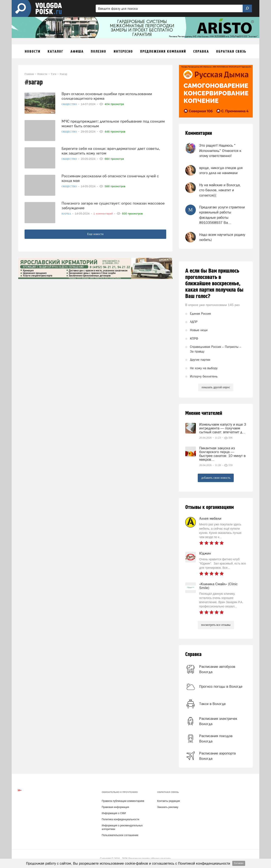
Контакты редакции (168, 801)
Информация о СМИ (114, 813)
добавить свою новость (216, 478)
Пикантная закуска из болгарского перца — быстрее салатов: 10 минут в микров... (222, 454)
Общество (70, 104)
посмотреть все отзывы (216, 625)
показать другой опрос (216, 387)
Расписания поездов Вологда (216, 738)
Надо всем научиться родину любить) (222, 237)
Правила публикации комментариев (123, 801)
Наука (67, 214)
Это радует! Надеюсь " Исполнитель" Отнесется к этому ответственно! (220, 151)
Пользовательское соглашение (120, 835)
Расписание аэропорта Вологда (217, 756)
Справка (193, 654)
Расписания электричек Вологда (218, 721)
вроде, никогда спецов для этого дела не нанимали (221, 170)
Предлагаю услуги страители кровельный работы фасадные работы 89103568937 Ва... (222, 215)
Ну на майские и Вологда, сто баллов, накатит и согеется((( (220, 190)
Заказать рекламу (168, 807)
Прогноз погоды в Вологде (221, 686)
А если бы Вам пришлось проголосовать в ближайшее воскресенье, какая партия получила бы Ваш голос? (214, 284)
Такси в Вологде (212, 704)
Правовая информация (115, 807)
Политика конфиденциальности (120, 819)
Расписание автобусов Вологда (217, 669)
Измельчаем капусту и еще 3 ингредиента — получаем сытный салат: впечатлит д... (223, 428)
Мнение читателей (204, 413)
